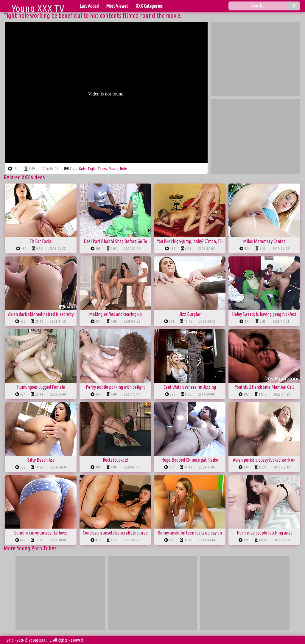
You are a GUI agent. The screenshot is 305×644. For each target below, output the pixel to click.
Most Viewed (117, 6)
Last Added (89, 6)
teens (102, 169)
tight (92, 169)
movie (113, 169)
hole (123, 169)
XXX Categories (149, 6)
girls (82, 169)
